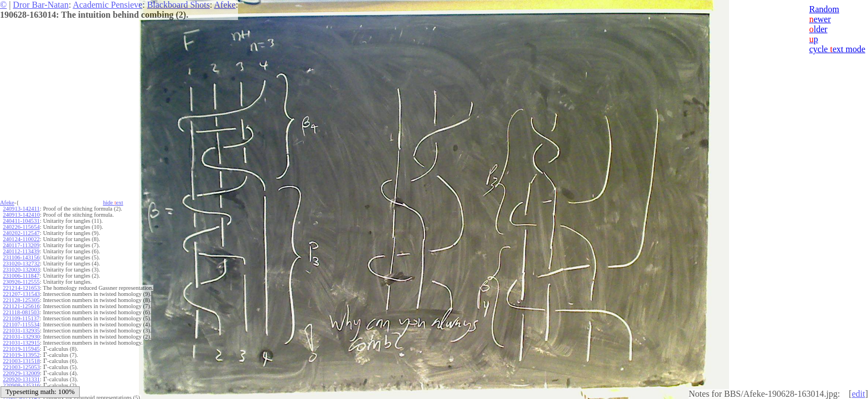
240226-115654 (21, 227)
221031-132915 (21, 343)
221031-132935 (21, 331)
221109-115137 (21, 318)
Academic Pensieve (107, 5)
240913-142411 (21, 209)
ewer (820, 19)
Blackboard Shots (179, 5)
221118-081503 (21, 312)
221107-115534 (21, 324)
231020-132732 (21, 264)
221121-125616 (21, 306)
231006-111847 (21, 276)
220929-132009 (21, 373)
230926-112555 (21, 282)
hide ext (113, 203)
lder (818, 29)
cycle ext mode (837, 49)
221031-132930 (21, 337)
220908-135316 (21, 385)
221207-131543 (21, 294)
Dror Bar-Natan (41, 5)
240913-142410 (21, 215)
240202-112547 (21, 233)
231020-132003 (21, 270)
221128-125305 (21, 300)
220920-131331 (21, 379)
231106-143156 (21, 257)
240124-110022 (21, 239)
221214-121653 (21, 288)
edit (859, 394)
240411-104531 (21, 221)
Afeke (225, 5)
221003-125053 (21, 367)
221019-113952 (21, 355)
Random (824, 9)
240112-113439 (21, 251)
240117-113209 (21, 245)
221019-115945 (21, 349)
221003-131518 (21, 361)
